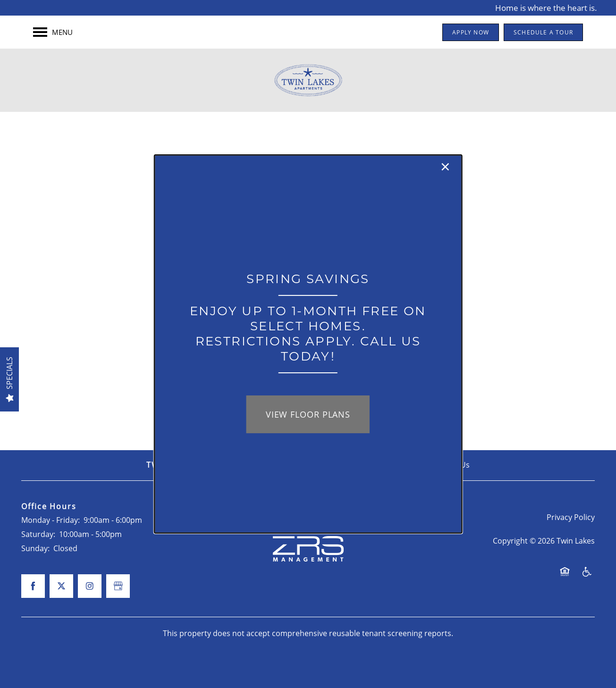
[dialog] (308, 344)
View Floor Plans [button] (308, 414)
